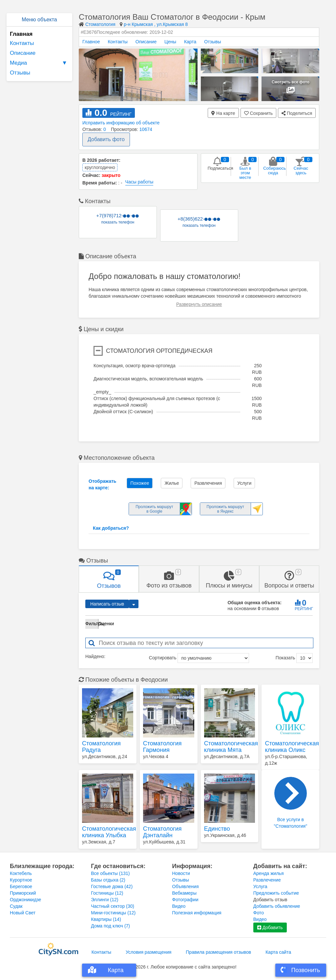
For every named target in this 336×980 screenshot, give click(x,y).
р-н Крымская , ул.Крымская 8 (156, 24)
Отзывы (20, 73)
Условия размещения (148, 952)
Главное (91, 42)
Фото (259, 913)
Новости (181, 873)
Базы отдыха (108, 880)
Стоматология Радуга (101, 747)
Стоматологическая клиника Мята (230, 747)
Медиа (39, 63)
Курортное (21, 880)
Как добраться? (111, 528)
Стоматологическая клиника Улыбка (108, 832)
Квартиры (106, 919)
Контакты (22, 43)
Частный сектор (113, 906)
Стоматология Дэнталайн (162, 832)
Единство (217, 829)
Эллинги (105, 900)
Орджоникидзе (25, 900)
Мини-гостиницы (113, 913)
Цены (170, 42)
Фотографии (185, 900)
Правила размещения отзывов (218, 952)
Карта (190, 42)
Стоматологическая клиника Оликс (290, 747)
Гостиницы (107, 893)
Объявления (186, 886)
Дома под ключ (110, 926)
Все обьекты (110, 873)
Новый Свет (23, 913)
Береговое (21, 886)
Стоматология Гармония (162, 747)
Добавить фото (106, 139)
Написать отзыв (107, 604)
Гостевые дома (112, 886)
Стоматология (100, 24)
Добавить (270, 927)
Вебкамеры (184, 893)
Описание (23, 53)
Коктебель (21, 873)
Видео (179, 906)
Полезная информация (197, 913)
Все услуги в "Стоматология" (291, 803)
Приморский (23, 893)
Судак (16, 906)
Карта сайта (278, 952)
